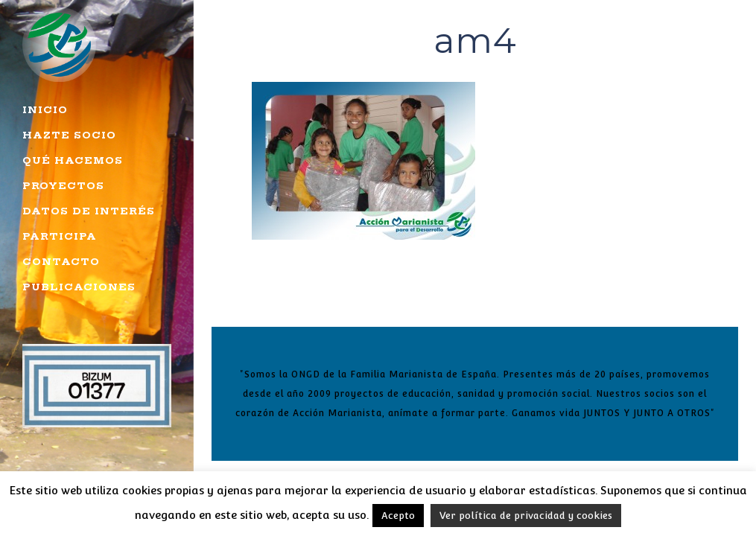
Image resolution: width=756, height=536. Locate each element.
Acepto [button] (398, 516)
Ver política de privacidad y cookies (526, 516)
